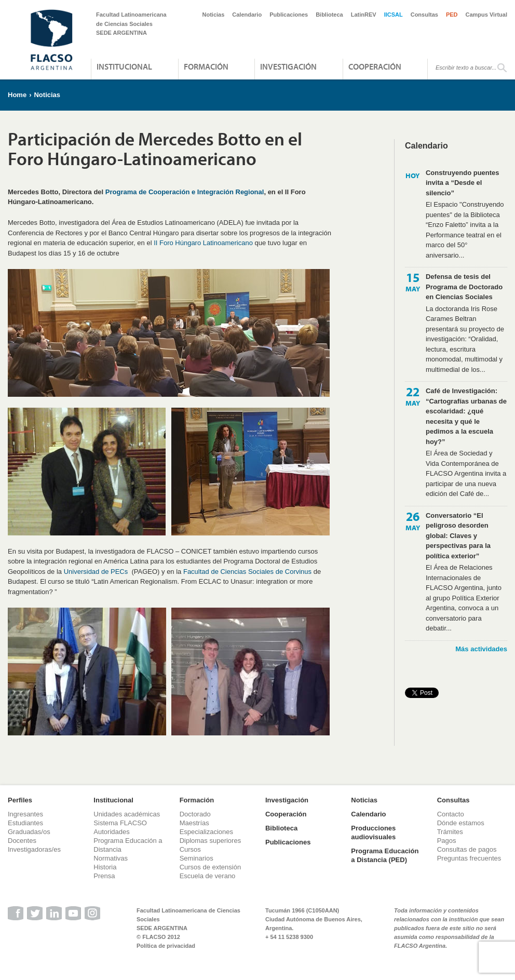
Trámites (450, 832)
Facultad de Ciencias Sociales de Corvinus (247, 572)
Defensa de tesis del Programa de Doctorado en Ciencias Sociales (464, 287)
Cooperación (375, 66)
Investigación (288, 66)
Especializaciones (206, 832)
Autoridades (111, 832)
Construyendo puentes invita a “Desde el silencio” (463, 183)
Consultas (424, 15)
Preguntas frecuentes (469, 858)
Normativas (111, 858)
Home (17, 95)
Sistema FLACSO (120, 823)
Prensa (104, 876)
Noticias (214, 15)
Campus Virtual (487, 15)
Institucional (124, 66)
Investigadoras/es (34, 849)
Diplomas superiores (211, 841)
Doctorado (195, 814)
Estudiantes (25, 823)
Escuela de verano (208, 876)
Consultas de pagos (467, 849)
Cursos (190, 849)
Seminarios (196, 858)
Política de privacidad (166, 946)
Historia (105, 867)
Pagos (447, 841)
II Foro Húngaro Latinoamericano (203, 243)
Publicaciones (289, 15)
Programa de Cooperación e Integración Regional (185, 192)
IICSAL (394, 15)
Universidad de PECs (96, 572)
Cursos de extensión (211, 867)
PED (452, 15)
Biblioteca (329, 15)
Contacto (451, 814)
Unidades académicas (127, 814)
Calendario (247, 15)
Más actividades (481, 649)
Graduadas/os (29, 832)
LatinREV (364, 15)
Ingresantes (25, 814)
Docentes (22, 841)
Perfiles (20, 800)
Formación (206, 66)
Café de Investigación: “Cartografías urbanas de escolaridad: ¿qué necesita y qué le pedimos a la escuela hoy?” (466, 416)
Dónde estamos (461, 823)
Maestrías (194, 823)
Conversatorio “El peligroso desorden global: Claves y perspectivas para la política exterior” (458, 536)
